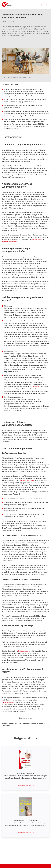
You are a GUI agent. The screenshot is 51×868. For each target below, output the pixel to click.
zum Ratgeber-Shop (25, 785)
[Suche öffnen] (42, 4)
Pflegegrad (36, 387)
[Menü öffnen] (47, 4)
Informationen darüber (9, 242)
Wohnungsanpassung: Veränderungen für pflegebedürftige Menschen (24, 725)
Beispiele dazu (36, 239)
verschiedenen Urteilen (27, 481)
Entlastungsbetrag (24, 651)
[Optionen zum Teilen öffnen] (25, 44)
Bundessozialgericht (9, 702)
